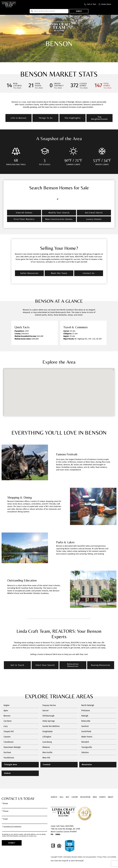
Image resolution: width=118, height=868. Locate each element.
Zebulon (85, 752)
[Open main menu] (115, 4)
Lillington (47, 737)
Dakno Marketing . (77, 861)
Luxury (75, 797)
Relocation (85, 797)
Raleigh (85, 716)
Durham (7, 752)
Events (102, 797)
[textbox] (50, 11)
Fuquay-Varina (49, 705)
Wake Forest (87, 737)
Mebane (46, 747)
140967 (74, 832)
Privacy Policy (102, 857)
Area (95, 797)
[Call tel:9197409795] (90, 4)
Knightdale (48, 731)
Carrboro (8, 721)
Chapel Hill (9, 731)
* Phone (5, 811)
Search (79, 11)
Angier (7, 705)
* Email (5, 819)
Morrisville (47, 752)
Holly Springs (49, 721)
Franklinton (9, 758)
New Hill (46, 758)
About (111, 797)
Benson (7, 716)
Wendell (85, 742)
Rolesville (86, 721)
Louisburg (47, 742)
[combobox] (49, 11)
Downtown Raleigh (12, 747)
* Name (5, 804)
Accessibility (112, 857)
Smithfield (86, 731)
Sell (62, 797)
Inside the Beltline (51, 726)
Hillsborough (48, 716)
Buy (68, 797)
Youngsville (87, 747)
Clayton (7, 737)
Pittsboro (86, 710)
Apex (6, 710)
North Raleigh (88, 705)
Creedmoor (9, 742)
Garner (46, 710)
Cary (6, 726)
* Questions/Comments (12, 827)
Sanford (85, 726)
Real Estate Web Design (59, 861)
